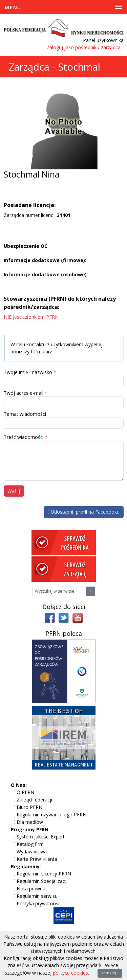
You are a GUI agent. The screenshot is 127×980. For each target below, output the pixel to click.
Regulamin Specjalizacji (42, 881)
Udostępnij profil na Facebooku (84, 512)
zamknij (110, 973)
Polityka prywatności (39, 903)
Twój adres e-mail (24, 393)
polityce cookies (70, 973)
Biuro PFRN (29, 807)
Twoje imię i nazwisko (28, 372)
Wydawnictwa (32, 852)
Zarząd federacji (34, 800)
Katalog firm (30, 844)
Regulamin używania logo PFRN (51, 815)
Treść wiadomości (24, 437)
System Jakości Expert (41, 837)
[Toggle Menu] (63, 7)
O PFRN (25, 792)
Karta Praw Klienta (37, 859)
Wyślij (14, 491)
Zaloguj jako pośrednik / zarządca (83, 47)
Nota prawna (31, 889)
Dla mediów (30, 822)
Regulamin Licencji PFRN (44, 874)
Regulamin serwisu (37, 896)
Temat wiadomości (25, 414)
